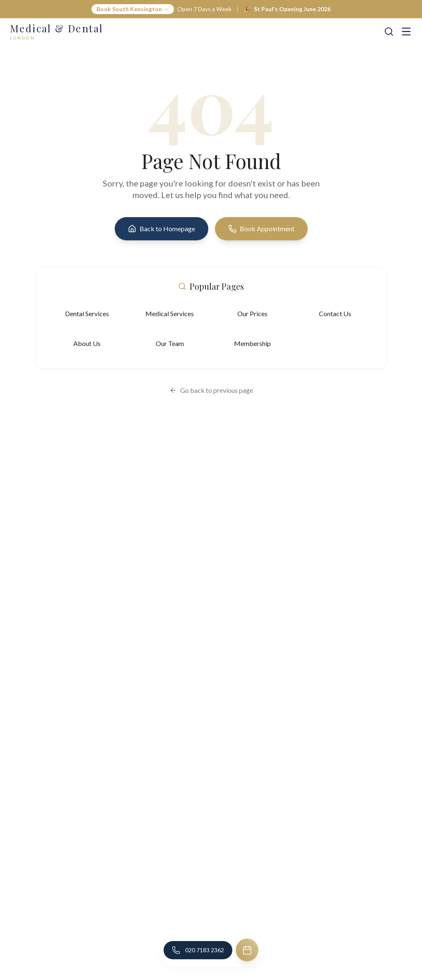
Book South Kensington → (133, 9)
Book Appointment (261, 229)
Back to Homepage (162, 229)
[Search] (389, 31)
